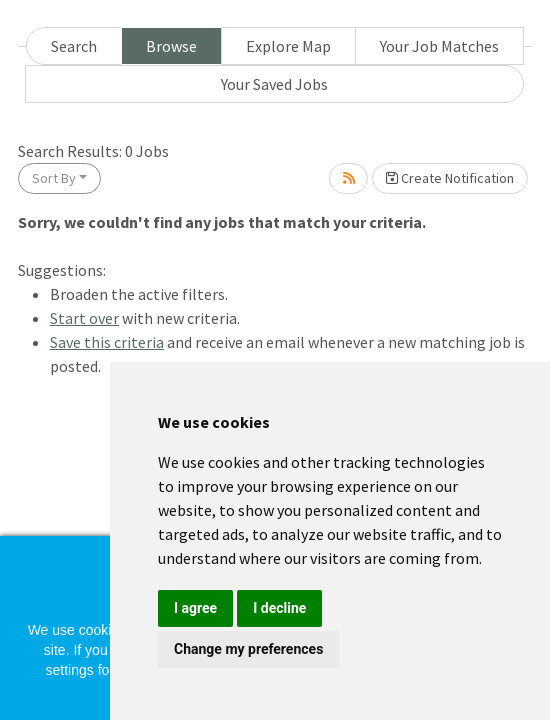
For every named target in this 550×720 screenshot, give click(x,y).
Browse (171, 46)
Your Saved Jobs (274, 84)
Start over (84, 318)
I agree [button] (195, 608)
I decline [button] (279, 608)
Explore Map (288, 46)
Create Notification (450, 178)
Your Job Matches (439, 46)
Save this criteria (107, 342)
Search (74, 46)
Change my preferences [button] (248, 649)
